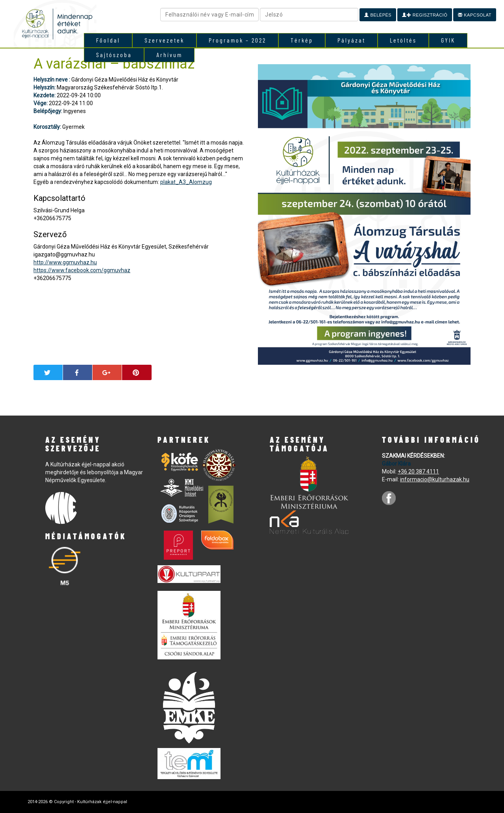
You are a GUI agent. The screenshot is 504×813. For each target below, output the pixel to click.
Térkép (302, 40)
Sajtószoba (114, 55)
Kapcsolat (475, 15)
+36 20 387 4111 (418, 471)
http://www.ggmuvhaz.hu (65, 262)
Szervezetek (164, 40)
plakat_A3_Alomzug (186, 182)
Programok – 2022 (237, 40)
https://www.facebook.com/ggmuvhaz (82, 270)
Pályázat (351, 40)
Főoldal (108, 40)
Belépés (378, 15)
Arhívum (169, 55)
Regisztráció (425, 15)
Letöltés (403, 40)
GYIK (448, 40)
